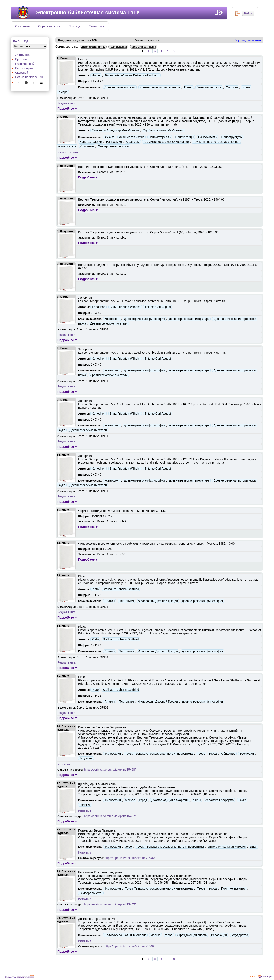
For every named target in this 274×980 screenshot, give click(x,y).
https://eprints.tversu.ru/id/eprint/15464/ (131, 946)
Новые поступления (29, 77)
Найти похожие (68, 152)
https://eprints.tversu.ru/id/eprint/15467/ (110, 816)
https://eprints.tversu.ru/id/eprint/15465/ (110, 904)
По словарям (24, 68)
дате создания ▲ (93, 47)
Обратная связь (49, 26)
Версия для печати (248, 40)
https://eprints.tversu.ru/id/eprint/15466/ (131, 858)
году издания (118, 47)
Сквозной (22, 73)
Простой (21, 59)
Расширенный (25, 64)
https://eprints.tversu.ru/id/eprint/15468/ (110, 770)
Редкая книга (66, 103)
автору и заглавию (144, 47)
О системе (22, 26)
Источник (64, 764)
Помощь (74, 26)
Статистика (96, 26)
